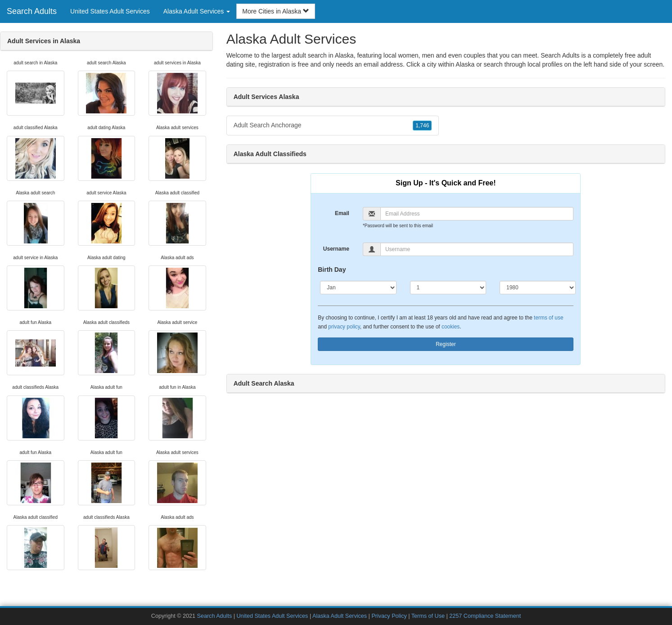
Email (342, 213)
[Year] (538, 288)
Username (336, 249)
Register (446, 344)
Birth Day (332, 270)
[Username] (477, 249)
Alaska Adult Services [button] (197, 11)
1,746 (422, 126)
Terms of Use (428, 616)
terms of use (548, 318)
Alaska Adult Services (340, 616)
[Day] (448, 288)
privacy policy (344, 327)
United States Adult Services (110, 11)
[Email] (477, 214)
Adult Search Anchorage (333, 126)
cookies (451, 327)
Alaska (465, 64)
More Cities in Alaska (276, 11)
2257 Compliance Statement (485, 616)
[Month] (358, 288)
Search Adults (32, 11)
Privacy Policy (389, 616)
